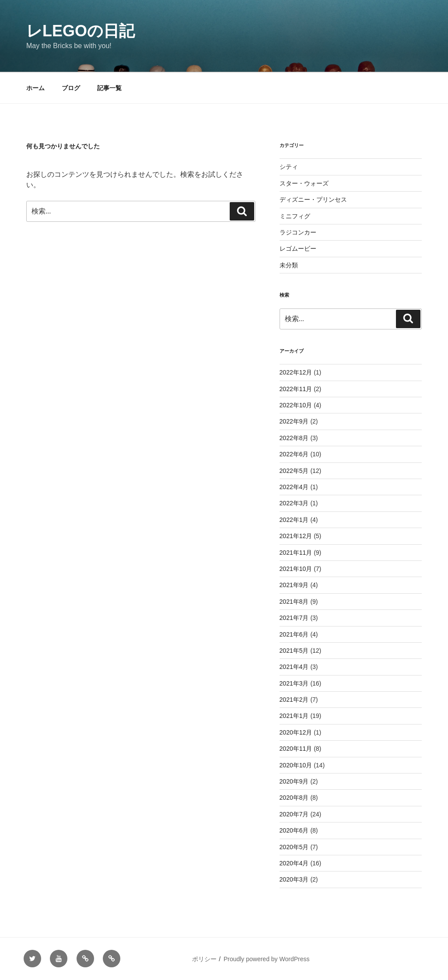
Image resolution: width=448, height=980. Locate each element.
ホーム (35, 88)
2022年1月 (294, 520)
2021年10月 (296, 569)
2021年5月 (294, 651)
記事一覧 (109, 88)
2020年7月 (294, 814)
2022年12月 (296, 372)
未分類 (289, 265)
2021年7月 (294, 618)
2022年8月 (294, 438)
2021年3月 (294, 683)
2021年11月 (296, 553)
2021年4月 (294, 667)
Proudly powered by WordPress (267, 959)
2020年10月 (296, 765)
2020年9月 (294, 781)
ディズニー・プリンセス (313, 199)
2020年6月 (294, 830)
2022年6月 (294, 454)
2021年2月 (294, 700)
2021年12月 (296, 536)
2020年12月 (296, 732)
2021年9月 (294, 585)
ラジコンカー (298, 232)
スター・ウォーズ (304, 183)
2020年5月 (294, 847)
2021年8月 (294, 602)
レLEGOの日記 (80, 31)
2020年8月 (294, 798)
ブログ (71, 88)
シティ (289, 167)
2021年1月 (294, 716)
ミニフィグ (295, 216)
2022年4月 (294, 487)
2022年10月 (296, 405)
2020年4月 (294, 863)
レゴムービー (298, 248)
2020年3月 (294, 879)
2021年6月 (294, 634)
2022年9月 (294, 421)
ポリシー (204, 959)
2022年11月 (296, 389)
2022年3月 (294, 503)
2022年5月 (294, 471)
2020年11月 (296, 749)
